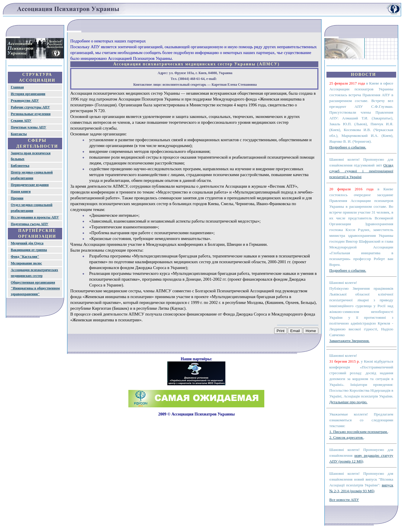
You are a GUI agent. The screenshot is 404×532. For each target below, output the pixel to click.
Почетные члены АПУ (28, 127)
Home (311, 331)
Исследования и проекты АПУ (35, 217)
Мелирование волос (26, 263)
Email (295, 331)
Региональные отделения (31, 114)
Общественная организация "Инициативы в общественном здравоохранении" (35, 288)
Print (280, 331)
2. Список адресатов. (346, 437)
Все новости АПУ (344, 500)
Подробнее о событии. (348, 147)
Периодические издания (30, 185)
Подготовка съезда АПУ (30, 224)
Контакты (19, 134)
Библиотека (20, 166)
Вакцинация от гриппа (29, 250)
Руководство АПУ (25, 101)
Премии (17, 198)
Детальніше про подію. (348, 402)
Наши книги (21, 191)
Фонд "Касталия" (25, 257)
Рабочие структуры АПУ (30, 107)
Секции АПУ (21, 121)
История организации (28, 94)
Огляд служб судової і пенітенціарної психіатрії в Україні (361, 171)
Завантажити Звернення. (350, 341)
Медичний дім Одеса (27, 243)
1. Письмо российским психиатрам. (359, 432)
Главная (17, 87)
